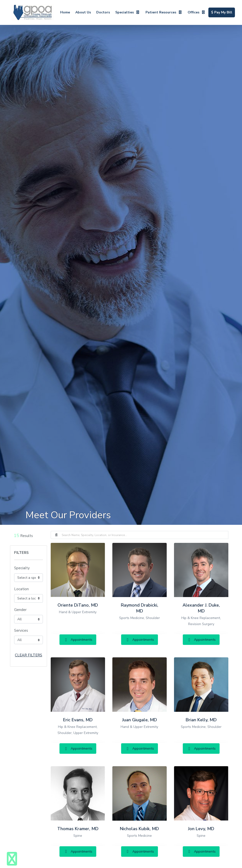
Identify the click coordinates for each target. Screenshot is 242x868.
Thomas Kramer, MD (78, 829)
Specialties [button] (128, 12)
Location (21, 589)
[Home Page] (33, 12)
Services (21, 630)
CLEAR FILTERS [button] (29, 655)
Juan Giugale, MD (140, 720)
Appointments (78, 640)
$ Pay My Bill (223, 12)
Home (65, 12)
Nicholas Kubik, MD (139, 829)
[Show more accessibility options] (12, 859)
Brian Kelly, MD (201, 720)
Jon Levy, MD (201, 829)
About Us (83, 12)
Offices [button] (197, 12)
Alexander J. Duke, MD (201, 608)
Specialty (22, 568)
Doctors (103, 12)
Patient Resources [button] (164, 12)
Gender (20, 610)
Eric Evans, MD (78, 720)
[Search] (145, 535)
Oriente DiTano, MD (78, 605)
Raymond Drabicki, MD (140, 608)
